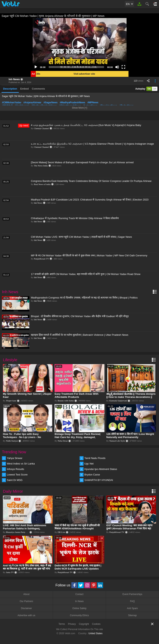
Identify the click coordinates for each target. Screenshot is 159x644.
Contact (79, 594)
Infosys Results (15, 469)
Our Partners (26, 601)
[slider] (76, 67)
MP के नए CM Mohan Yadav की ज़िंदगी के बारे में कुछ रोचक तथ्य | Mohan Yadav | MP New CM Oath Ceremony (89, 255)
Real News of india (42, 184)
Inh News (14, 79)
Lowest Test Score (17, 475)
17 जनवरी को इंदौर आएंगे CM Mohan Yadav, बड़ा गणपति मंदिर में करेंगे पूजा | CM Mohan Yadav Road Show (86, 274)
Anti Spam (132, 608)
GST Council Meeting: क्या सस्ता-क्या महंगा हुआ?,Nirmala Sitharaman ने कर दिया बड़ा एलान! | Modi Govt (129, 528)
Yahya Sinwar (15, 458)
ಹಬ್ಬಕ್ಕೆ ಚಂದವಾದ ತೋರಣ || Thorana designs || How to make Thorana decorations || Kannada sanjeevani (131, 397)
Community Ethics (79, 615)
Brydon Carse (92, 475)
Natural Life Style (117, 441)
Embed (25, 89)
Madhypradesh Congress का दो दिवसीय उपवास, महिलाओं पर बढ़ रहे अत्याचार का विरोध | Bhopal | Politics (84, 298)
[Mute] (117, 67)
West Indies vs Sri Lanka (21, 464)
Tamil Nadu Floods (95, 458)
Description (10, 89)
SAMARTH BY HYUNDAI (99, 480)
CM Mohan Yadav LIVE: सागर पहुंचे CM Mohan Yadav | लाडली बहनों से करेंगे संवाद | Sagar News (81, 237)
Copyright (84, 624)
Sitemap (132, 615)
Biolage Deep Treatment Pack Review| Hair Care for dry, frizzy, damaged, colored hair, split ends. (77, 437)
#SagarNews (51, 102)
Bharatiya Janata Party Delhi (18, 532)
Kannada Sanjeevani (118, 401)
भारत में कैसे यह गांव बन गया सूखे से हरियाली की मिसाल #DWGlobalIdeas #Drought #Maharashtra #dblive (77, 528)
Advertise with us (26, 615)
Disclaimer (26, 608)
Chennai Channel (41, 128)
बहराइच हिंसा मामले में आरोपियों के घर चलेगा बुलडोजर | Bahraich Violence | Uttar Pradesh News (80, 335)
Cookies (96, 624)
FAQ (132, 601)
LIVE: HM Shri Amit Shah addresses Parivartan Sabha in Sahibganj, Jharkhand (25, 528)
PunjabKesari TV (41, 259)
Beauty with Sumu (66, 401)
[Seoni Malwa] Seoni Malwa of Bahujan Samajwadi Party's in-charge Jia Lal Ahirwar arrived (82, 162)
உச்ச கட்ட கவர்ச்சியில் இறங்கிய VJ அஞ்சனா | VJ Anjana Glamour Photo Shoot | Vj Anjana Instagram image (92, 144)
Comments (38, 89)
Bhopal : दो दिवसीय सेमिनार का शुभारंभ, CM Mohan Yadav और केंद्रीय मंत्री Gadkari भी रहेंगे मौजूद (80, 316)
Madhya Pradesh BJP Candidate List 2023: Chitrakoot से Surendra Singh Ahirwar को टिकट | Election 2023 (90, 200)
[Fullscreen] (123, 67)
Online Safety (79, 608)
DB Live (61, 532)
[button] (80, 44)
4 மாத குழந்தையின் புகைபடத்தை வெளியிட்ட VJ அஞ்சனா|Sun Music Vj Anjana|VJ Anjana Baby (86, 125)
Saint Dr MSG (15, 480)
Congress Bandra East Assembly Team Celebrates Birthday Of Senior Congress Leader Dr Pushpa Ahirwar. (92, 181)
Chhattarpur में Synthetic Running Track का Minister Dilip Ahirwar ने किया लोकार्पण (75, 218)
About (26, 594)
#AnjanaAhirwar (32, 102)
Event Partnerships (132, 594)
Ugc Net (89, 464)
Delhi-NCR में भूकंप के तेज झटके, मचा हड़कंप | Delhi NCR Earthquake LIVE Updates (78, 567)
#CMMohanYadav (12, 102)
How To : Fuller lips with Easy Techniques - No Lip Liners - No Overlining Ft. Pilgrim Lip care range (25, 437)
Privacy (72, 624)
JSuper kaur (11, 401)
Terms (62, 624)
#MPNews (93, 102)
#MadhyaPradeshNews (72, 102)
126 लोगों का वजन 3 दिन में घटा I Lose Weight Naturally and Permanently (130, 436)
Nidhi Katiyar (12, 441)
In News (79, 601)
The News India (41, 166)
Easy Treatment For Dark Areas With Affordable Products (76, 395)
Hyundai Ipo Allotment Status (101, 469)
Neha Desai (63, 441)
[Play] (36, 67)
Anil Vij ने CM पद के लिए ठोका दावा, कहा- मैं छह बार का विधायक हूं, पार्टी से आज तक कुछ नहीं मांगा (27, 567)
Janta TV (10, 572)
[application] (80, 44)
